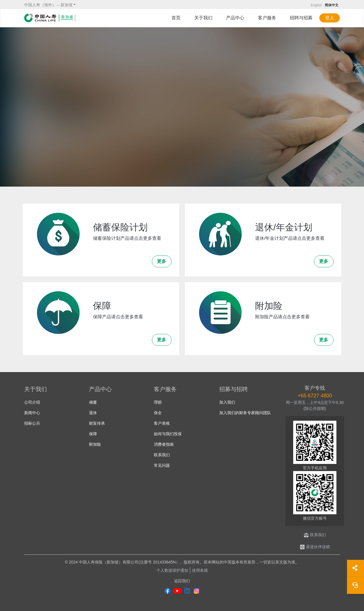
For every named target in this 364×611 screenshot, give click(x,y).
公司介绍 (32, 402)
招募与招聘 (233, 389)
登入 (330, 18)
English (316, 5)
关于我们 (203, 18)
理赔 (158, 402)
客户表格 (162, 423)
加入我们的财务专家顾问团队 (245, 413)
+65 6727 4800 (315, 396)
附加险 (95, 444)
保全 (158, 413)
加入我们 (227, 402)
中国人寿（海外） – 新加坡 (48, 5)
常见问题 (162, 465)
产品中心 (235, 18)
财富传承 (97, 423)
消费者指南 (164, 444)
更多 (162, 261)
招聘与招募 (301, 18)
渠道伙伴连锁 (315, 547)
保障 (93, 434)
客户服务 (267, 18)
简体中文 (332, 5)
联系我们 (162, 455)
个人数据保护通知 (172, 570)
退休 (93, 413)
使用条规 (200, 570)
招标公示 (32, 423)
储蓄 (93, 402)
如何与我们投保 (168, 434)
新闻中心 (32, 413)
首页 (176, 18)
